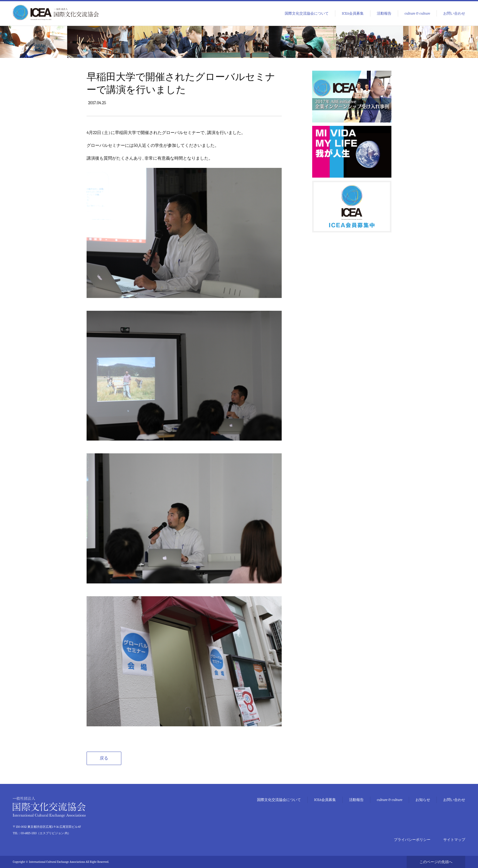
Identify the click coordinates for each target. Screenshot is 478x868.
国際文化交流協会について (307, 13)
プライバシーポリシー (412, 840)
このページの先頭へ (436, 862)
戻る (104, 758)
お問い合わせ (454, 13)
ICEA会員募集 (353, 13)
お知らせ (423, 800)
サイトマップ (454, 840)
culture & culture (417, 13)
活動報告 (384, 13)
